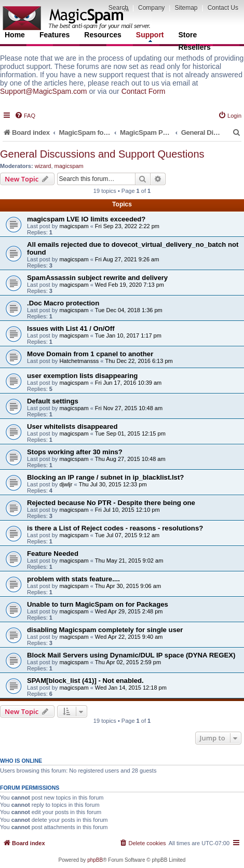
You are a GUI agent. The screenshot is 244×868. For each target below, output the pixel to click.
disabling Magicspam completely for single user (105, 630)
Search (118, 8)
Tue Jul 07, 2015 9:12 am (127, 535)
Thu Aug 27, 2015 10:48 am (130, 459)
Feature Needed (53, 554)
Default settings (53, 401)
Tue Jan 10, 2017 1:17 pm (128, 335)
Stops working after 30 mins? (75, 452)
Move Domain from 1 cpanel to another (90, 354)
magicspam (69, 166)
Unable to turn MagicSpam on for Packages (98, 604)
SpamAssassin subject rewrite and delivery (97, 278)
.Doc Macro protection (63, 303)
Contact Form (144, 91)
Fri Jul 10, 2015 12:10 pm (127, 510)
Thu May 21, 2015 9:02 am (129, 561)
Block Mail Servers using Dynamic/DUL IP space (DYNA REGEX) (131, 655)
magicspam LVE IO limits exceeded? (86, 219)
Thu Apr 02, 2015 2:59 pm (128, 662)
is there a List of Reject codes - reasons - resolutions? (115, 528)
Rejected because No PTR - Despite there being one (111, 503)
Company (151, 8)
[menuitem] (25, 116)
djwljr (66, 484)
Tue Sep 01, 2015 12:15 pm (130, 433)
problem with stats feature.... (73, 579)
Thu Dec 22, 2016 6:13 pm (139, 361)
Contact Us (223, 8)
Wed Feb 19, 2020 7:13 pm (130, 285)
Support (150, 36)
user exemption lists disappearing (82, 376)
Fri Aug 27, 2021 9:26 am (127, 259)
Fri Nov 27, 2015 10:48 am (129, 408)
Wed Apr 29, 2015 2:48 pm (129, 611)
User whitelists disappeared (72, 426)
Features (55, 35)
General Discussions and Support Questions (102, 154)
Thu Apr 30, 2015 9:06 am (128, 586)
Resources (103, 35)
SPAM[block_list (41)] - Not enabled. (85, 681)
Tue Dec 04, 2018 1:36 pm (129, 310)
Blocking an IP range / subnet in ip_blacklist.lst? (105, 477)
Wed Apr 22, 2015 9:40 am (129, 637)
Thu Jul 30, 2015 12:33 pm (113, 484)
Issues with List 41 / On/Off (71, 328)
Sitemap (186, 8)
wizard (43, 166)
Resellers (195, 47)
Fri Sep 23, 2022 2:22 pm (127, 226)
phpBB (95, 860)
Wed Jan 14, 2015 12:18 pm (131, 688)
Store (188, 35)
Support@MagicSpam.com (44, 91)
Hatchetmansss (79, 361)
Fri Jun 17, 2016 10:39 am (128, 383)
